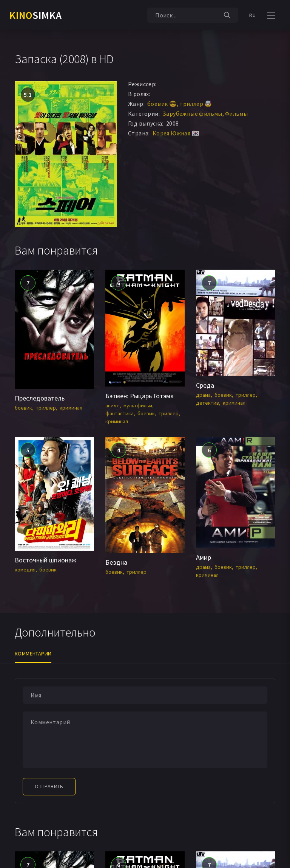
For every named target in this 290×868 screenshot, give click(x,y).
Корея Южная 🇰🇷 (176, 133)
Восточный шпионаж (46, 560)
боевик (23, 408)
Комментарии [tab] (33, 654)
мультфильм (138, 405)
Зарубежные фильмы (192, 113)
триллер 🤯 (196, 104)
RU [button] (252, 15)
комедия (25, 570)
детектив (207, 403)
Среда (205, 385)
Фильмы (236, 113)
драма (203, 395)
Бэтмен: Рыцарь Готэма (140, 396)
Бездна (116, 562)
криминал (71, 408)
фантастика (120, 413)
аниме (113, 405)
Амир (204, 557)
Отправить (49, 786)
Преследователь (40, 398)
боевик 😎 (162, 104)
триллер (46, 408)
